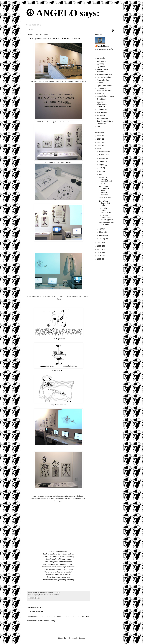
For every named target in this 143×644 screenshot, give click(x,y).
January (103, 239)
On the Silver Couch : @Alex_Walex (105, 210)
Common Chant (103, 110)
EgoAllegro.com (58, 370)
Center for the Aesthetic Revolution (104, 90)
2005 (99, 259)
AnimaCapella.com (58, 339)
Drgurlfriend (101, 99)
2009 (99, 246)
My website (101, 58)
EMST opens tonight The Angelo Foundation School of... (104, 191)
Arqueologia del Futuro (105, 96)
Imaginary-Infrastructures (102, 103)
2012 (99, 146)
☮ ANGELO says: (63, 13)
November (103, 155)
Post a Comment (37, 612)
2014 (99, 139)
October (103, 158)
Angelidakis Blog (103, 80)
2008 (99, 249)
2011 (99, 149)
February (103, 235)
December (103, 152)
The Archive (101, 124)
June (101, 171)
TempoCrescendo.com (58, 405)
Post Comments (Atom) (46, 621)
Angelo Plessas (41, 593)
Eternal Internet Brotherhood (103, 71)
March (102, 232)
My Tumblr (101, 67)
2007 (99, 252)
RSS (99, 127)
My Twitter (101, 64)
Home (59, 617)
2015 (99, 136)
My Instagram (102, 61)
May (101, 174)
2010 (99, 243)
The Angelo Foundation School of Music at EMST (106, 180)
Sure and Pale (102, 112)
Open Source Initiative (105, 121)
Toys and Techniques (105, 77)
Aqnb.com (101, 93)
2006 (99, 256)
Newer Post (32, 617)
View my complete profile (104, 49)
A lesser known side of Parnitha (106, 224)
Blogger (81, 638)
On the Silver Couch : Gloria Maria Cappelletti (106, 218)
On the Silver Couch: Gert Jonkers (104, 203)
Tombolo (100, 83)
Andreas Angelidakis (104, 74)
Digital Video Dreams (105, 86)
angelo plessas (39, 595)
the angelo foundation (52, 595)
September (104, 161)
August (102, 165)
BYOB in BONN (105, 198)
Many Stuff (101, 115)
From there (101, 107)
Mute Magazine (103, 118)
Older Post (85, 617)
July (101, 168)
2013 (99, 142)
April (101, 229)
